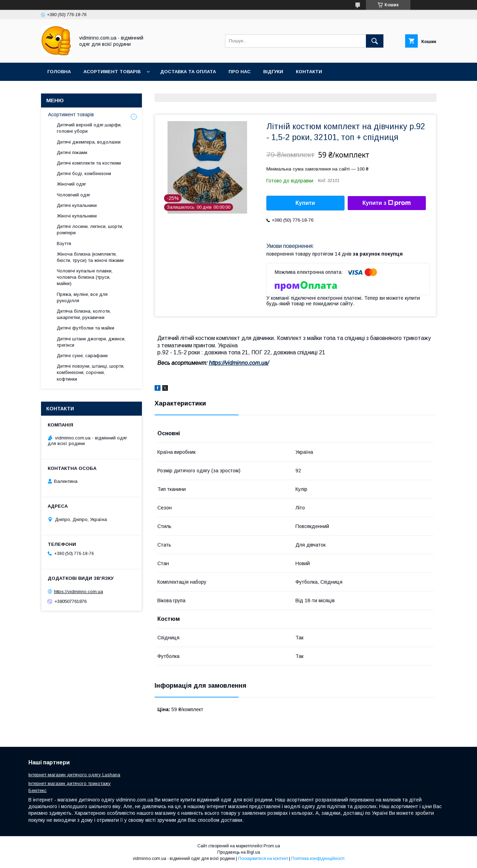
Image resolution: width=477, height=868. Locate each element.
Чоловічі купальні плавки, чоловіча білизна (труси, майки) (85, 277)
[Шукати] (375, 41)
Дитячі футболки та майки (86, 328)
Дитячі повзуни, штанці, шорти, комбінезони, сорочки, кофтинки (91, 372)
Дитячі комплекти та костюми (89, 163)
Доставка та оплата (188, 72)
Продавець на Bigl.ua (239, 852)
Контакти (309, 72)
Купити (305, 203)
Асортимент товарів (112, 72)
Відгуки (273, 72)
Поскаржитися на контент (263, 859)
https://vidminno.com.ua (79, 592)
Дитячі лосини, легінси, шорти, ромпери (90, 230)
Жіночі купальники (77, 216)
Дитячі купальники (77, 205)
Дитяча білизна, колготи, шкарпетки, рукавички (84, 314)
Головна (59, 72)
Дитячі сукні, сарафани (82, 356)
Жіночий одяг (71, 184)
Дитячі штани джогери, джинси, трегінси (91, 342)
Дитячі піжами (72, 152)
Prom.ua (272, 846)
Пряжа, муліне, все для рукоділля (82, 297)
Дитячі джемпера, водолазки (89, 142)
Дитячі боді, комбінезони (84, 173)
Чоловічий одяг (74, 195)
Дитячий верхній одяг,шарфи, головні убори (89, 128)
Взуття (64, 244)
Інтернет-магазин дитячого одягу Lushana (74, 775)
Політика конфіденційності (318, 859)
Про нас (240, 72)
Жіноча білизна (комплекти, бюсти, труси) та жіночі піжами (90, 257)
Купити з (387, 203)
